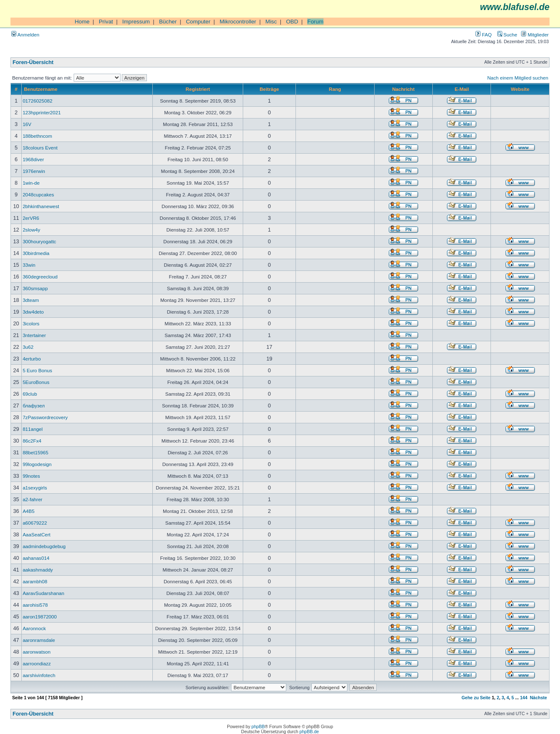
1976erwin (34, 171)
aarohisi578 (35, 605)
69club (30, 394)
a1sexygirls (35, 488)
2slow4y (31, 230)
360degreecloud (40, 277)
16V (27, 124)
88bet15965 (35, 452)
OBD (292, 22)
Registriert (198, 89)
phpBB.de (309, 731)
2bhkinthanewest (41, 206)
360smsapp (35, 288)
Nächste (538, 698)
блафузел (34, 406)
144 (524, 698)
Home (82, 22)
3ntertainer (34, 335)
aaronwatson (36, 652)
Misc (271, 22)
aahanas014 (36, 558)
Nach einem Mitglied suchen (518, 78)
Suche (507, 35)
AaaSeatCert (36, 534)
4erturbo (32, 359)
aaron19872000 (40, 617)
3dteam (31, 300)
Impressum (136, 22)
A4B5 (28, 511)
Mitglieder (535, 35)
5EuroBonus (36, 382)
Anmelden (25, 35)
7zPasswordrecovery (45, 417)
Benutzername (41, 89)
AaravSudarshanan (43, 593)
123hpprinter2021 (42, 112)
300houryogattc (39, 241)
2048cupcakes (38, 194)
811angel (33, 429)
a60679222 (35, 523)
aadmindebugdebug (44, 546)
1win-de (31, 183)
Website (520, 89)
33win (29, 265)
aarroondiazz (37, 663)
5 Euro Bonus (37, 370)
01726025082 (37, 101)
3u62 (28, 347)
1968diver (33, 159)
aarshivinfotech (39, 675)
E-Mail (462, 89)
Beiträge (269, 89)
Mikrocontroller (238, 22)
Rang (335, 89)
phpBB (258, 726)
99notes (31, 476)
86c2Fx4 (32, 441)
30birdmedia (36, 253)
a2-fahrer (32, 499)
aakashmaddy (38, 570)
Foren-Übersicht (33, 62)
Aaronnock (34, 628)
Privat (106, 22)
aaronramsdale (39, 640)
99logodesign (37, 464)
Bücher (168, 22)
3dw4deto (33, 312)
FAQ (483, 35)
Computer (198, 22)
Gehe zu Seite (476, 698)
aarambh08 (35, 581)
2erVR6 (31, 218)
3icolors (31, 323)
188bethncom (37, 136)
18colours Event (40, 148)
